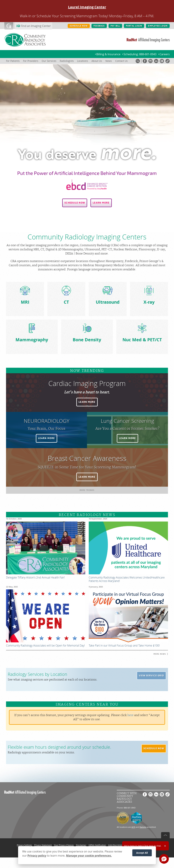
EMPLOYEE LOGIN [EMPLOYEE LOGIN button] (158, 26)
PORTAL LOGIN (134, 26)
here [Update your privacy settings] (130, 715)
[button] (75, 203)
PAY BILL (115, 26)
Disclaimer (81, 845)
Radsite (143, 827)
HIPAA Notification (97, 845)
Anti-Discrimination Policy (120, 845)
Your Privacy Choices (64, 845)
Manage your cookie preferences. (89, 856)
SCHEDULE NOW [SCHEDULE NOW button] (79, 26)
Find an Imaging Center (36, 26)
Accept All (142, 853)
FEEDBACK (99, 26)
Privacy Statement (43, 845)
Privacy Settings (24, 845)
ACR (133, 827)
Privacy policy (37, 856)
